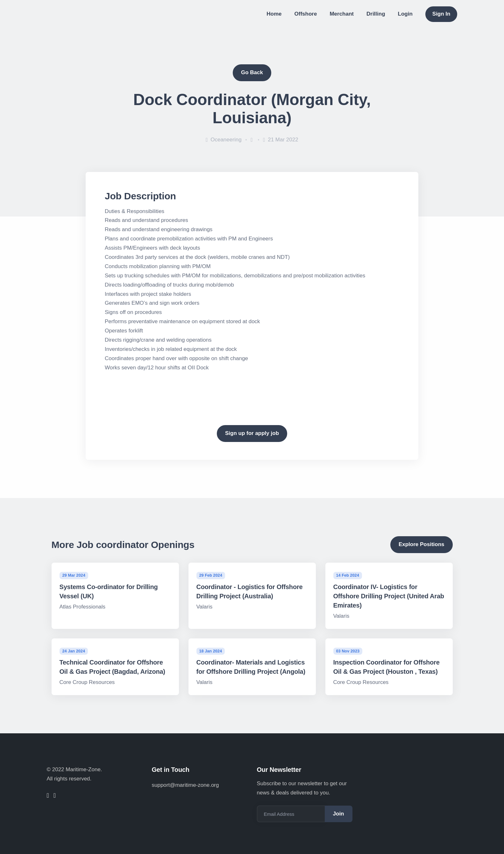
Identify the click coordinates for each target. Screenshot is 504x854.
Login (405, 14)
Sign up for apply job (252, 433)
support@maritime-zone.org (185, 785)
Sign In (441, 14)
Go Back (252, 72)
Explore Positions (422, 544)
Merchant (342, 14)
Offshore (306, 14)
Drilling (376, 14)
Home (274, 14)
